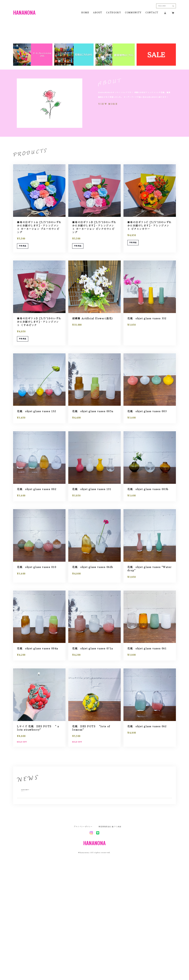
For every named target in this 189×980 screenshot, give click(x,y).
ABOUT (98, 13)
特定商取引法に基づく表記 (110, 934)
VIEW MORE (108, 204)
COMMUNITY (133, 13)
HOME (85, 13)
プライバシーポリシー (83, 934)
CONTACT (152, 13)
